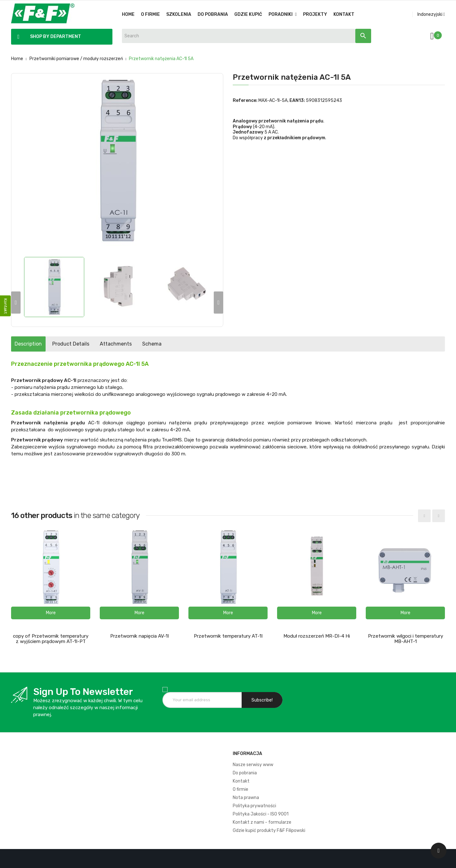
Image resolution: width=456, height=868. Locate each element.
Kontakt (241, 781)
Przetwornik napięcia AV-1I (139, 636)
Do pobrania (245, 773)
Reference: (245, 100)
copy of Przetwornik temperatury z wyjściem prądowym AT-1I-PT (51, 639)
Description (34, 344)
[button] (51, 613)
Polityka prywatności (254, 806)
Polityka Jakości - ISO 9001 (261, 814)
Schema (193, 344)
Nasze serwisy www (253, 765)
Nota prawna (246, 798)
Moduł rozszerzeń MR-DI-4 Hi (317, 636)
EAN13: (297, 100)
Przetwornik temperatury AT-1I (228, 636)
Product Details (89, 344)
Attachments (145, 344)
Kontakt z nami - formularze (262, 822)
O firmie (241, 789)
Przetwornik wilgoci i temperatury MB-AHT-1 (405, 639)
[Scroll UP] (439, 851)
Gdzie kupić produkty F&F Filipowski (269, 831)
